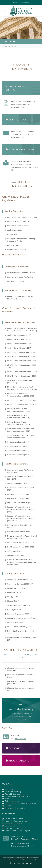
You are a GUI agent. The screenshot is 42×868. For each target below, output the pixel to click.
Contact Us (17, 837)
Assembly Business (9, 46)
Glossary (8, 806)
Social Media (27, 859)
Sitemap (34, 859)
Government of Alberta (14, 819)
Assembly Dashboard (13, 794)
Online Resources (12, 801)
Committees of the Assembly (17, 796)
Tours (7, 799)
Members (9, 789)
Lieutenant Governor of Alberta (17, 821)
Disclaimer (36, 857)
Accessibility (20, 859)
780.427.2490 (20, 739)
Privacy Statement (11, 859)
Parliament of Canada (13, 824)
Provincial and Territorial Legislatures (19, 831)
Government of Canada (14, 826)
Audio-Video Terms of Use (15, 808)
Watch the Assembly (13, 792)
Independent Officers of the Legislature (21, 803)
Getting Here (25, 3)
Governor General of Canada (16, 828)
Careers (16, 3)
